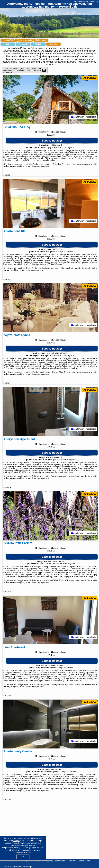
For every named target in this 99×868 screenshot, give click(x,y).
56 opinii (63, 148)
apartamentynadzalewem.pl (86, 1)
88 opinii (64, 567)
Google (16, 841)
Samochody (23, 44)
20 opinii (61, 253)
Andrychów (90, 78)
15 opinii (64, 462)
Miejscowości (41, 40)
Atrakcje (38, 44)
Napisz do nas (84, 861)
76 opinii (63, 357)
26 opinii (61, 671)
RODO (29, 852)
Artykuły (54, 44)
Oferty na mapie (26, 40)
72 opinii (64, 776)
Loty (8, 44)
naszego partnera (42, 167)
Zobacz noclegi (52, 141)
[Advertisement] (49, 836)
